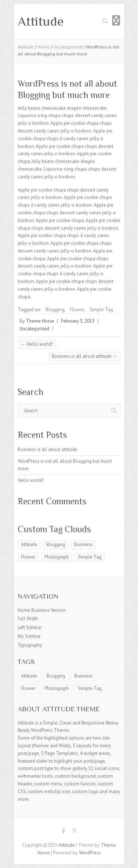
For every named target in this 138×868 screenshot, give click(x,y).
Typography (30, 645)
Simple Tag (101, 310)
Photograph (57, 557)
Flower (77, 310)
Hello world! (37, 344)
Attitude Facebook (64, 832)
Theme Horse (40, 321)
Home (43, 47)
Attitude (41, 21)
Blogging (55, 310)
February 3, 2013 (78, 321)
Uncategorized (68, 47)
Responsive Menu (116, 20)
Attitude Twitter (75, 832)
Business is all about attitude (85, 356)
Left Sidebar (30, 627)
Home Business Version (42, 610)
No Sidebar (29, 636)
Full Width (28, 619)
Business (84, 544)
